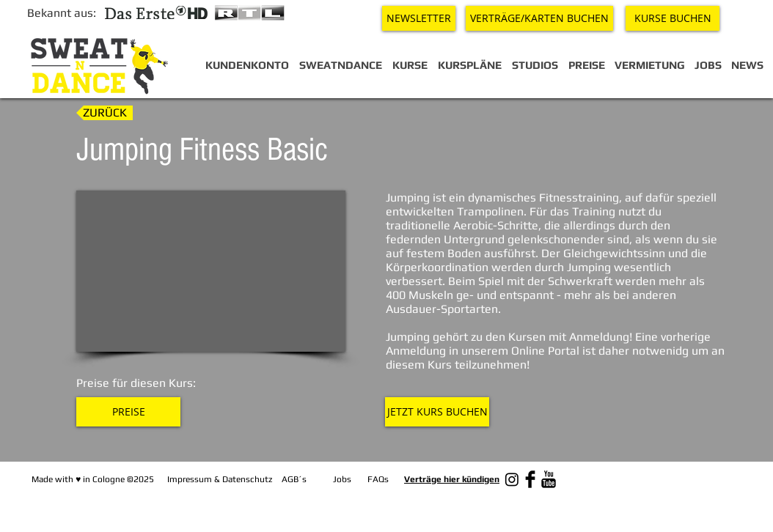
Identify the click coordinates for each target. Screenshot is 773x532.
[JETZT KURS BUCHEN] (437, 412)
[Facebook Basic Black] (530, 479)
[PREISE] (128, 412)
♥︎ (78, 479)
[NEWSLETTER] (419, 18)
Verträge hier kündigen (452, 479)
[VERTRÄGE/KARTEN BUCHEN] (539, 18)
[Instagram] (512, 479)
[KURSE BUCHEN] (673, 18)
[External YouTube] (211, 271)
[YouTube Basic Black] (549, 479)
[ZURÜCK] (105, 113)
